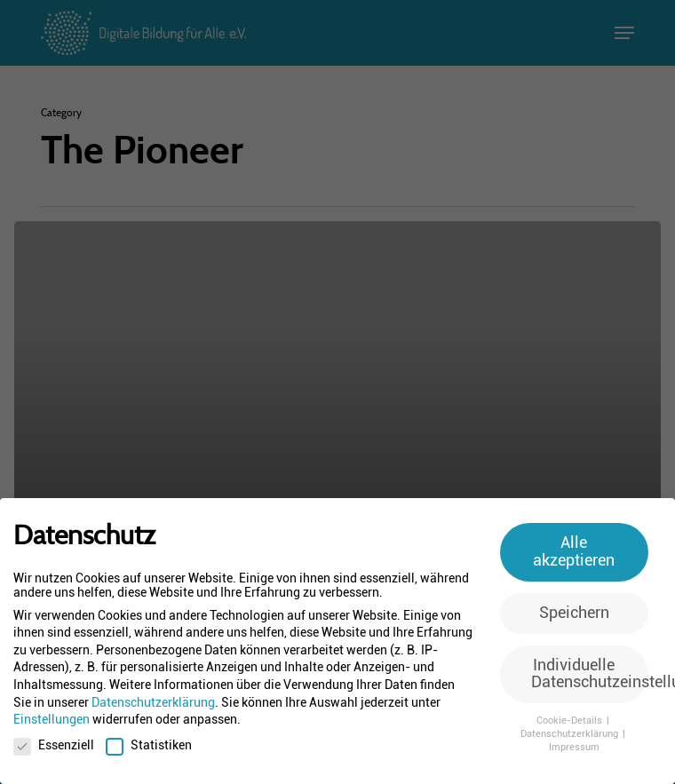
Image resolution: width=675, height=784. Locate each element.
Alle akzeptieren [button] (574, 551)
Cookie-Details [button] (571, 721)
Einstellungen (52, 719)
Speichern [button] (574, 613)
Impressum (574, 747)
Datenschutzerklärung (153, 702)
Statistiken (149, 745)
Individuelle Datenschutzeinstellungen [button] (590, 674)
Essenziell (54, 745)
